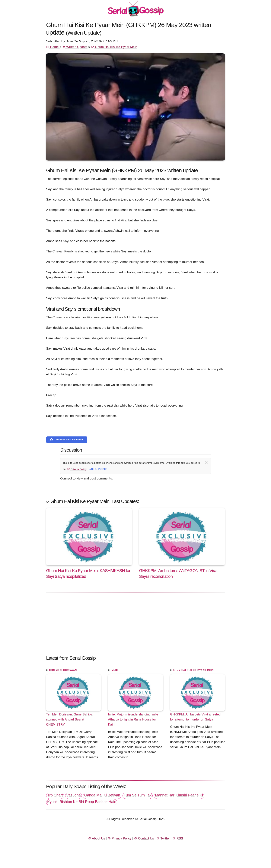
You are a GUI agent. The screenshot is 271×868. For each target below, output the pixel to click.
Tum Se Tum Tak (138, 795)
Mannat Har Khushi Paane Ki (179, 795)
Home (53, 47)
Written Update (75, 47)
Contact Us (144, 838)
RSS (178, 838)
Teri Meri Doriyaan (63, 670)
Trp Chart (55, 795)
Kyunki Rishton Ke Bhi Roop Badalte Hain (82, 802)
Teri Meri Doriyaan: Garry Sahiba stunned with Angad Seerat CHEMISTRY (69, 719)
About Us (97, 838)
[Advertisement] (135, 622)
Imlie (114, 670)
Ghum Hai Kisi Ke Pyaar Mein (114, 47)
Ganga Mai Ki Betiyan (102, 795)
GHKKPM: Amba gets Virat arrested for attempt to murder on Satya (195, 717)
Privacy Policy (77, 469)
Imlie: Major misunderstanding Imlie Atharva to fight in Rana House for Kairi (133, 719)
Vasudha (73, 795)
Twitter (163, 838)
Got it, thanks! (98, 469)
